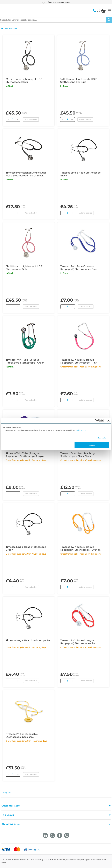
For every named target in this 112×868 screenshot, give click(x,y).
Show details (102, 438)
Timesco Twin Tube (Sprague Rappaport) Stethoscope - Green (25, 361)
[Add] (17, 119)
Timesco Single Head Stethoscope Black (80, 174)
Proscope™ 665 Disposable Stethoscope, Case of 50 (22, 735)
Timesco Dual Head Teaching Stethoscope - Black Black (78, 455)
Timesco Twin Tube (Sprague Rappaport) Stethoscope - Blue (79, 268)
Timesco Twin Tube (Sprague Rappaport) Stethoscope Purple (25, 455)
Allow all (92, 445)
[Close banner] (108, 421)
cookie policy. (80, 430)
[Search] (109, 20)
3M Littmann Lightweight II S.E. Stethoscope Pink (24, 268)
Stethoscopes (11, 28)
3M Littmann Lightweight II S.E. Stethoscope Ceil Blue (79, 81)
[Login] (99, 11)
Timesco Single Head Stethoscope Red (29, 640)
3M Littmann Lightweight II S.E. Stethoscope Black (24, 81)
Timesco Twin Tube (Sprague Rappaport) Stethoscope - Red (78, 642)
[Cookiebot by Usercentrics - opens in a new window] (91, 421)
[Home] (110, 11)
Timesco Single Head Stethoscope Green (26, 548)
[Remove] (8, 119)
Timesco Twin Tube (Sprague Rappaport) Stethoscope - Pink (79, 361)
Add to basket (31, 119)
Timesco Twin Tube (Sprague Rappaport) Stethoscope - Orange (80, 548)
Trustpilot (6, 793)
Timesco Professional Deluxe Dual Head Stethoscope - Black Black (26, 174)
